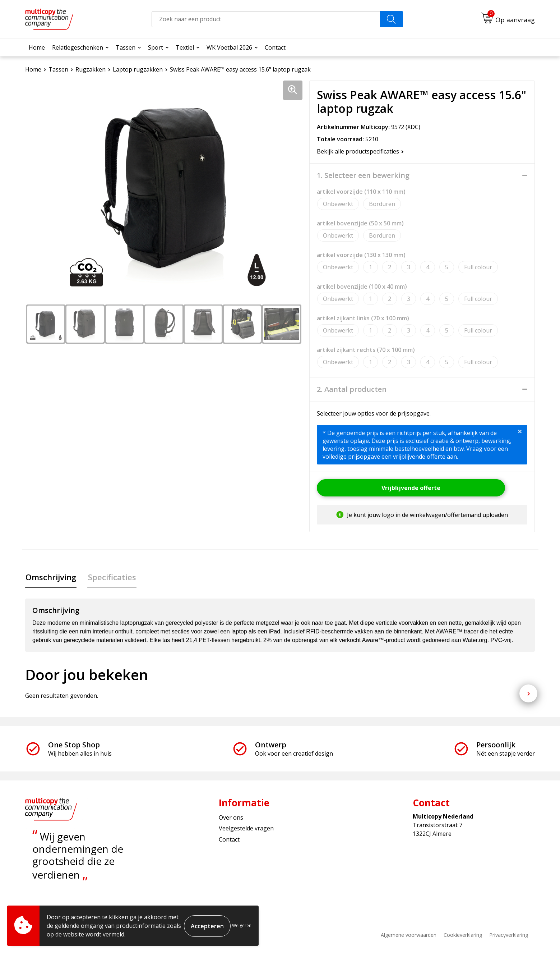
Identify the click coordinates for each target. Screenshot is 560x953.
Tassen (126, 47)
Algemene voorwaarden (409, 935)
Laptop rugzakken (138, 69)
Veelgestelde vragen (246, 829)
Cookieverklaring (463, 935)
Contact (275, 47)
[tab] (50, 578)
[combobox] (266, 19)
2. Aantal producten (352, 389)
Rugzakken (91, 69)
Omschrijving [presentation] (50, 577)
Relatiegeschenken (78, 47)
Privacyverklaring (509, 935)
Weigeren (242, 925)
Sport (156, 47)
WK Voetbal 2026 (229, 47)
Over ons (231, 818)
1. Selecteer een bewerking (363, 175)
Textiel (185, 47)
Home (37, 47)
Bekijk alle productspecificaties (360, 151)
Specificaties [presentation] (111, 577)
